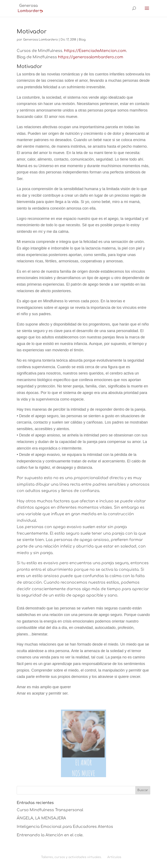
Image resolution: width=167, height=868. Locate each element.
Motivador (32, 32)
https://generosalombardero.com (91, 57)
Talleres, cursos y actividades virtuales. (71, 857)
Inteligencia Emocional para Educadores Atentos (65, 827)
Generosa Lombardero (40, 40)
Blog (82, 40)
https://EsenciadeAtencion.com (95, 51)
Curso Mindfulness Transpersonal (50, 810)
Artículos (114, 857)
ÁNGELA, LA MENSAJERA (41, 818)
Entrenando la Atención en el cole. (50, 835)
